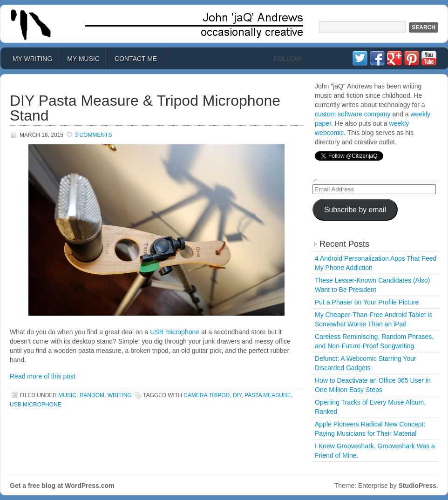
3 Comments (93, 135)
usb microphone (36, 405)
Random (92, 395)
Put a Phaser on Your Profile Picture (367, 302)
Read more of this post (43, 376)
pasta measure (268, 395)
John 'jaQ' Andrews (224, 24)
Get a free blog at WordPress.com (62, 486)
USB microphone (175, 332)
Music (67, 395)
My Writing (32, 59)
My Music (83, 59)
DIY (237, 395)
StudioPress (417, 486)
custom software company (353, 114)
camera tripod (207, 395)
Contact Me (136, 59)
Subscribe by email (355, 210)
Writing (120, 395)
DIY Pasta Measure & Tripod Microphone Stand (145, 108)
